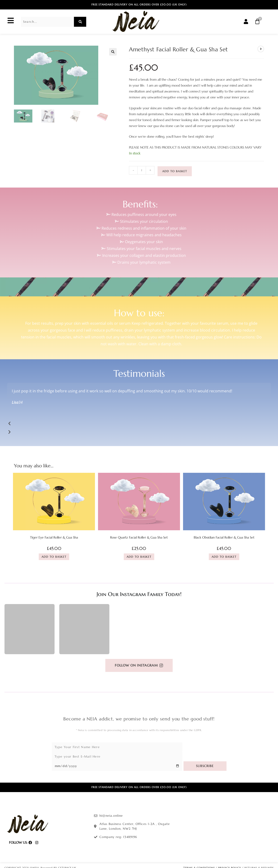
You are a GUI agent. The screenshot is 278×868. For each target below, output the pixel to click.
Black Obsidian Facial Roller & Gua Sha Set (224, 537)
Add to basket (175, 171)
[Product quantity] (142, 170)
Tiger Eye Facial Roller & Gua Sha (54, 537)
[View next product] (261, 49)
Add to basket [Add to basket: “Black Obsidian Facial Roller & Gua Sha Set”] (224, 557)
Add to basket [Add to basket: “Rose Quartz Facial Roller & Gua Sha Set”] (139, 557)
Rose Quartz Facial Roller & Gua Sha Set (139, 537)
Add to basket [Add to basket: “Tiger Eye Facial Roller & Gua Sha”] (54, 557)
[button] (113, 52)
